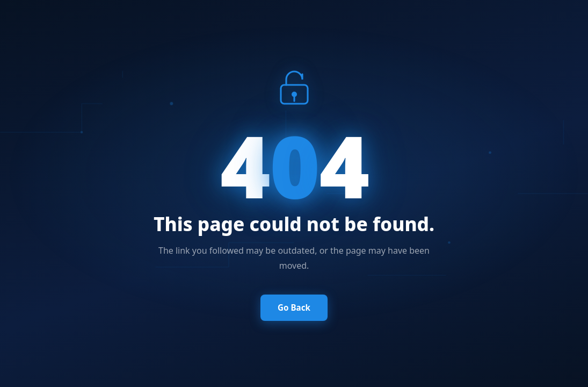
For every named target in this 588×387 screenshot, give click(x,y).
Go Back (294, 307)
